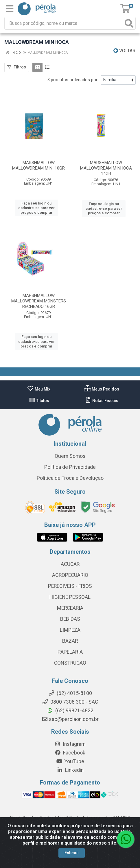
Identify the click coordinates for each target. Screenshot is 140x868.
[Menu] (10, 9)
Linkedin (70, 770)
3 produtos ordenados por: (73, 80)
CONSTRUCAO (70, 663)
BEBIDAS (70, 619)
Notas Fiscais (101, 401)
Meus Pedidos (102, 389)
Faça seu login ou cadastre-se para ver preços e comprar (36, 208)
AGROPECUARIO (70, 575)
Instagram (70, 744)
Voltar (124, 51)
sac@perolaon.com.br (70, 719)
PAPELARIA (70, 652)
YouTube (70, 761)
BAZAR (70, 641)
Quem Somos (70, 456)
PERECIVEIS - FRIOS (70, 586)
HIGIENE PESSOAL (70, 597)
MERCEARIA (70, 608)
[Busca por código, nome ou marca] (64, 23)
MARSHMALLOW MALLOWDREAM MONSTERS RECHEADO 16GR (39, 301)
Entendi (72, 853)
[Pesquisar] (129, 23)
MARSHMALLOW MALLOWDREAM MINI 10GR (38, 165)
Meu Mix (39, 389)
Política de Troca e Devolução (70, 478)
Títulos (39, 401)
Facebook (70, 753)
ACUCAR (70, 564)
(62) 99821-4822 (70, 711)
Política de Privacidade (70, 467)
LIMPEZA (70, 630)
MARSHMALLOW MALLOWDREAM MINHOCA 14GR (106, 168)
